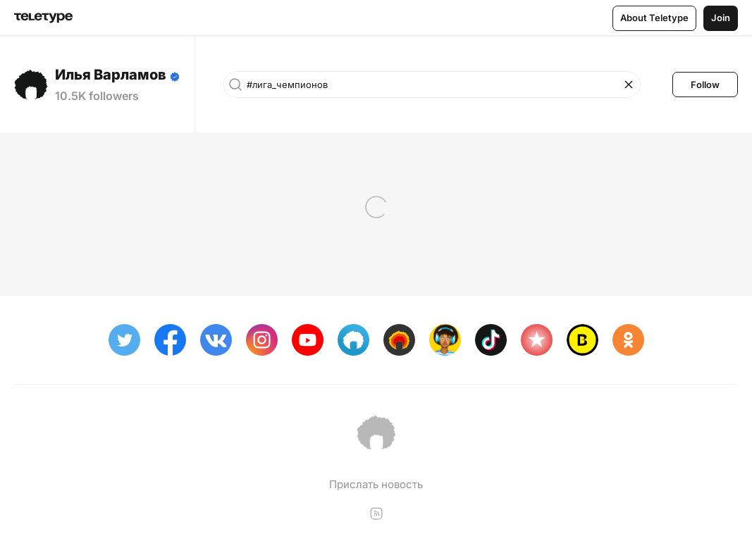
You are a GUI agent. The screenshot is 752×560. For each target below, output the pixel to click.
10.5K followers (97, 96)
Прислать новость (376, 484)
